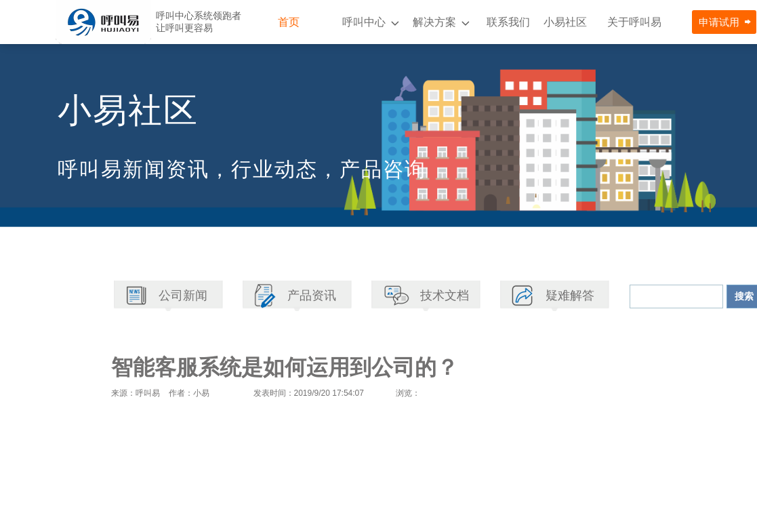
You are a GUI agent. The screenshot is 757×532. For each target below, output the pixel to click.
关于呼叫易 (634, 22)
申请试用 (719, 22)
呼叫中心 (364, 22)
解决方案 (434, 22)
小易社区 (565, 22)
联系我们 (508, 22)
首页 (289, 22)
